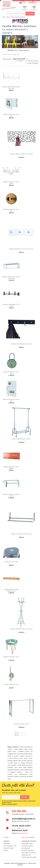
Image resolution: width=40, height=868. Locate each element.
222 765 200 (19, 811)
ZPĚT (4, 17)
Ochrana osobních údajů (29, 857)
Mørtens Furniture (20, 17)
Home (8, 17)
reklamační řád (23, 833)
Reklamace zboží (20, 830)
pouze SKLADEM (33, 63)
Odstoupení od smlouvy (29, 853)
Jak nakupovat (26, 848)
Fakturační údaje (8, 848)
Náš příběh (7, 844)
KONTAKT (6, 841)
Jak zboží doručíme (27, 846)
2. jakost (20, 61)
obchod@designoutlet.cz (23, 819)
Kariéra (6, 850)
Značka (12, 17)
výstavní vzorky (33, 61)
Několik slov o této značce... (19, 50)
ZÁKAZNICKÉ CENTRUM (29, 841)
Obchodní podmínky (28, 850)
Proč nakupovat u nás (10, 846)
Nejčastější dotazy (27, 844)
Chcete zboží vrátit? (21, 826)
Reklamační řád (26, 855)
